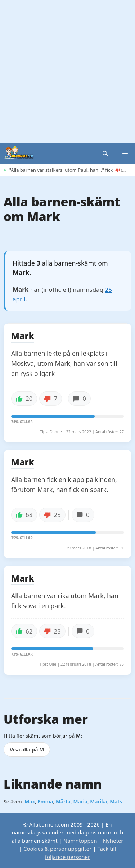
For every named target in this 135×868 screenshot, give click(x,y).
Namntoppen (80, 841)
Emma (46, 801)
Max (30, 801)
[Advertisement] (67, 71)
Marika (99, 801)
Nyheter (113, 841)
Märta (63, 801)
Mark (23, 336)
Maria (80, 801)
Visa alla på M (27, 749)
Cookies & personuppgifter (57, 849)
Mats (116, 801)
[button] (105, 153)
